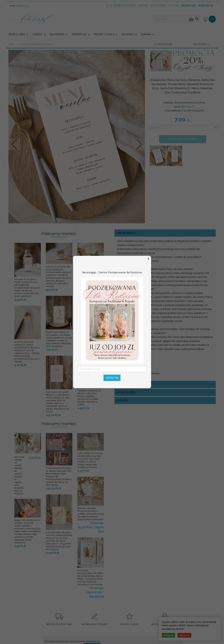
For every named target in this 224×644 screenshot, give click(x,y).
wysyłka (174, 6)
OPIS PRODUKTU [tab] (126, 233)
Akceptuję (168, 635)
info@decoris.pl (23, 6)
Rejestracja (206, 6)
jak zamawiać (158, 6)
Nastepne (139, 144)
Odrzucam (184, 635)
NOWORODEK (57, 34)
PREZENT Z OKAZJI (104, 34)
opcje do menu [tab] (126, 392)
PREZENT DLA (79, 34)
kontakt (143, 6)
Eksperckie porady (125, 6)
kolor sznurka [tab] (127, 385)
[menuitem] (19, 34)
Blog (109, 6)
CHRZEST (37, 34)
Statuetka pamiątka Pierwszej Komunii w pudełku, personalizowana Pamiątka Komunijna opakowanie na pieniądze (91, 514)
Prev (14, 144)
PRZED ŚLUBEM (17, 34)
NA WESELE (128, 34)
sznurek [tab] (122, 400)
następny (200, 44)
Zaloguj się (188, 6)
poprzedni (165, 44)
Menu (12, 45)
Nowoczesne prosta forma (36, 45)
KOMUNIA (146, 34)
